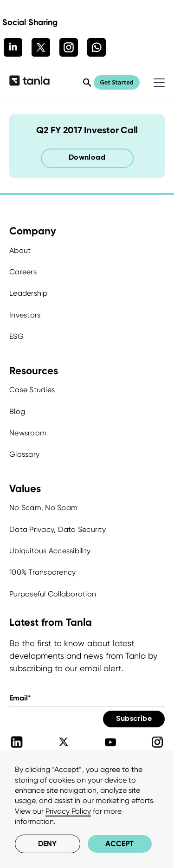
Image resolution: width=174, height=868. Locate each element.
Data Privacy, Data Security (58, 529)
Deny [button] (47, 844)
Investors (25, 315)
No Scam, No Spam (43, 508)
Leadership (29, 293)
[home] (29, 82)
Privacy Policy (68, 811)
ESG (16, 336)
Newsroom (28, 433)
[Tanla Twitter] (64, 742)
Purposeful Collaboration (53, 594)
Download (87, 158)
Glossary (24, 454)
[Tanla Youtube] (110, 742)
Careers (23, 272)
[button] (157, 83)
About (20, 250)
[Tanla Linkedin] (17, 742)
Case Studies (32, 390)
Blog (17, 411)
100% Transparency (42, 572)
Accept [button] (119, 844)
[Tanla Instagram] (157, 742)
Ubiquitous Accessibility (50, 551)
